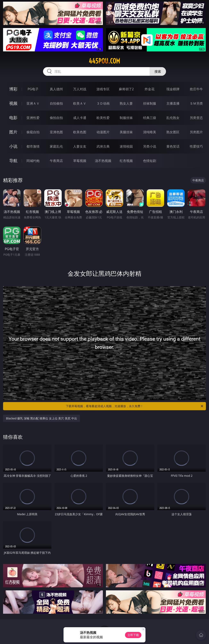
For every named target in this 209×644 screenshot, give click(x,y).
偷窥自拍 (33, 132)
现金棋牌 (173, 89)
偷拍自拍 (56, 118)
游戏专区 (103, 89)
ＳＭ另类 (196, 103)
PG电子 (33, 89)
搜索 (158, 71)
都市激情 (33, 146)
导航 (13, 161)
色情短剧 (150, 161)
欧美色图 (80, 132)
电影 (13, 118)
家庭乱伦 (56, 146)
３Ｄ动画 (103, 103)
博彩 (13, 89)
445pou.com (104, 61)
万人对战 (80, 89)
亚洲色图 (56, 132)
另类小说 (150, 146)
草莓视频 (80, 161)
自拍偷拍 (56, 103)
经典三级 (150, 118)
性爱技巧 (196, 146)
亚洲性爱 (33, 118)
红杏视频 (126, 161)
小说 (13, 146)
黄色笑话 (173, 146)
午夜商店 (56, 161)
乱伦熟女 (173, 118)
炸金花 (150, 89)
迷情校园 (126, 146)
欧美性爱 (103, 118)
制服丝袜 (126, 118)
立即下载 (133, 635)
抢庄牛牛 (196, 89)
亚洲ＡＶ (33, 103)
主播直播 (173, 103)
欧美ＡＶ (80, 103)
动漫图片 (103, 132)
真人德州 (56, 89)
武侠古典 (103, 146)
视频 (13, 103)
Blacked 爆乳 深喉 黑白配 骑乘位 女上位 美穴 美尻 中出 (41, 418)
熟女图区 (173, 132)
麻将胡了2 (126, 89)
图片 (13, 132)
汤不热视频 (103, 161)
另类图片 (196, 132)
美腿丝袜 (126, 132)
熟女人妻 (126, 103)
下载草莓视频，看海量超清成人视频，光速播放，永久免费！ (135, 406)
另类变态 (196, 118)
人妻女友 (80, 146)
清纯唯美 (150, 132)
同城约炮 (33, 161)
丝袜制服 (150, 103)
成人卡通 (80, 118)
